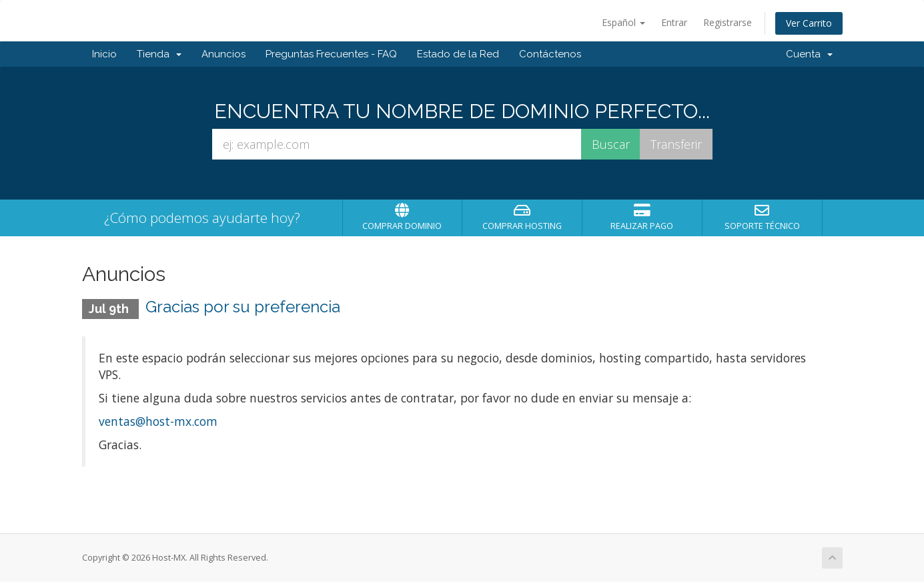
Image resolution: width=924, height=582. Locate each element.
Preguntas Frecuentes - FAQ (331, 54)
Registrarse (728, 22)
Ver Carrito (809, 23)
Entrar (674, 22)
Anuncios (223, 54)
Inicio (104, 54)
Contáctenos (550, 54)
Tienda (159, 54)
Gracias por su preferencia (243, 307)
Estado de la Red (458, 54)
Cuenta (809, 54)
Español (623, 22)
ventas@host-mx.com (158, 421)
